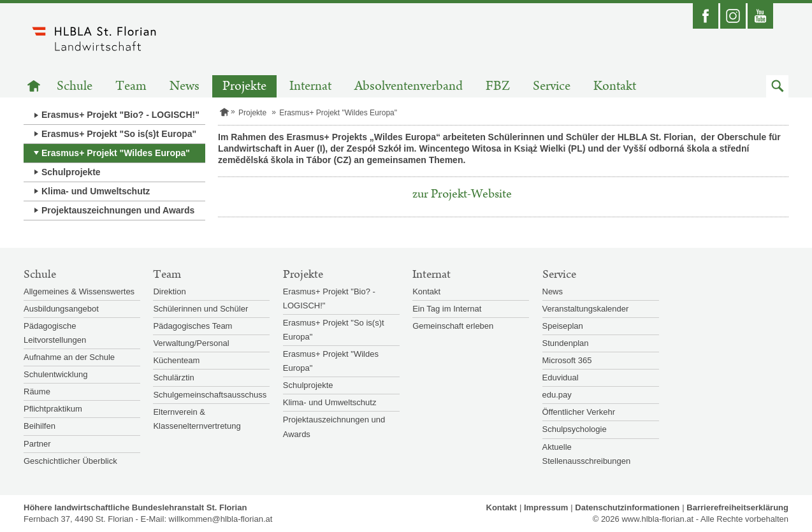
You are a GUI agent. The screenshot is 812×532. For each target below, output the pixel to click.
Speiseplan (563, 326)
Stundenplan (566, 343)
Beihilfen (40, 426)
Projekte (244, 86)
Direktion (169, 291)
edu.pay (557, 395)
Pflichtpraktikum (53, 409)
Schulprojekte (71, 172)
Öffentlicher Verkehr (579, 412)
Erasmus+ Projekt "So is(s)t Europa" (119, 134)
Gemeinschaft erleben (453, 326)
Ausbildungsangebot (61, 309)
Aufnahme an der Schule (69, 357)
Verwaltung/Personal (191, 343)
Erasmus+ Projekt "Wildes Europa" (116, 153)
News (185, 86)
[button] (777, 86)
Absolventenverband (409, 86)
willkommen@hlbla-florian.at (221, 519)
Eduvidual (561, 377)
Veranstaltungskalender (586, 309)
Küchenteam (176, 360)
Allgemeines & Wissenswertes (79, 291)
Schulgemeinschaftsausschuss (210, 395)
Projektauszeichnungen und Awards (118, 210)
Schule (75, 86)
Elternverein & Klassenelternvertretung (197, 419)
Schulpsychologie (575, 429)
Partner (37, 444)
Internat (310, 86)
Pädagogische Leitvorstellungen (55, 333)
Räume (37, 392)
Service (552, 86)
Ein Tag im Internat (447, 309)
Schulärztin (173, 377)
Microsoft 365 (567, 360)
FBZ (498, 86)
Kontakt (615, 86)
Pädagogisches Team (192, 326)
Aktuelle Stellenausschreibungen (587, 454)
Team (131, 86)
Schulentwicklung (55, 374)
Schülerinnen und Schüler (200, 309)
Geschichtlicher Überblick (70, 461)
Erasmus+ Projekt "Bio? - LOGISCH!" (120, 115)
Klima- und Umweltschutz (96, 191)
